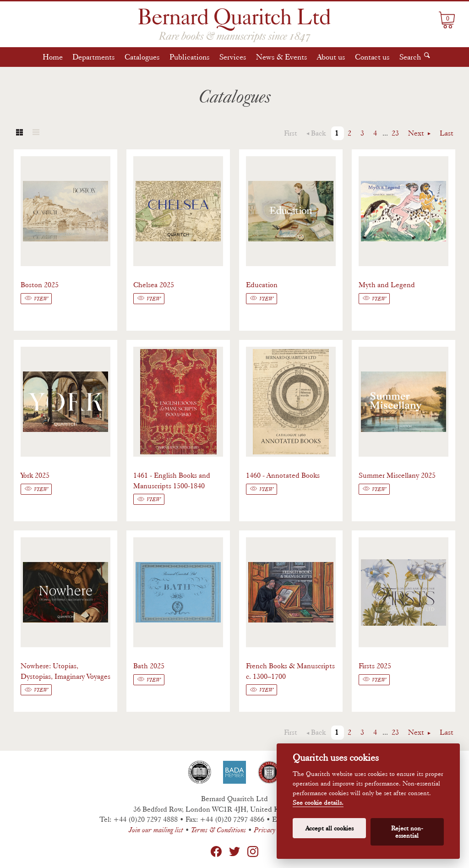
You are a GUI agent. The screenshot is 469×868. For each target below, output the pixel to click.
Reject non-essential (407, 832)
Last (447, 133)
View (41, 299)
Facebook (216, 852)
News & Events (282, 57)
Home (53, 57)
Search (410, 57)
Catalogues (142, 57)
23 (395, 133)
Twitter (234, 852)
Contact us (372, 57)
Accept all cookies (330, 828)
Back (318, 133)
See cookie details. (318, 803)
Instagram (253, 852)
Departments (94, 57)
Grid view (19, 133)
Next (417, 133)
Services (233, 57)
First (291, 133)
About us (331, 57)
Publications (190, 57)
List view (36, 133)
